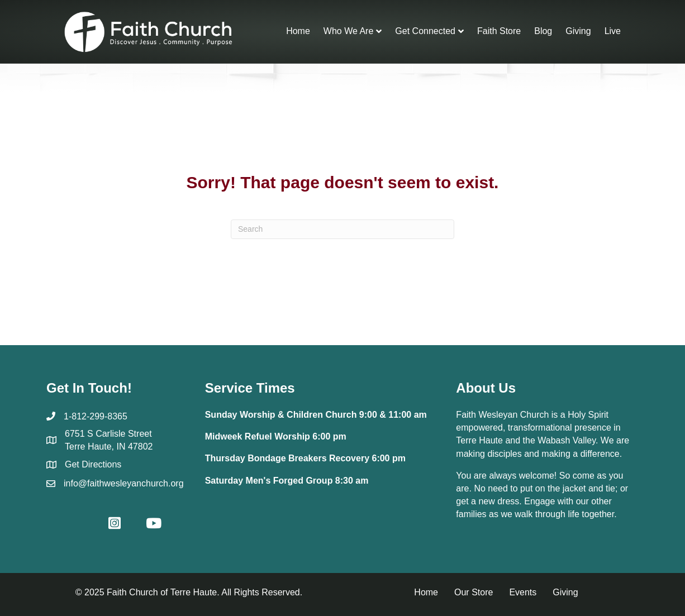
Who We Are (349, 31)
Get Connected (425, 31)
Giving (578, 31)
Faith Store (499, 31)
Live (613, 31)
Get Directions (93, 464)
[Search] (342, 229)
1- (68, 416)
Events (523, 592)
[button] (75, 523)
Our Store (474, 592)
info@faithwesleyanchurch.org (124, 483)
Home (298, 31)
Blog (543, 31)
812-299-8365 (99, 416)
